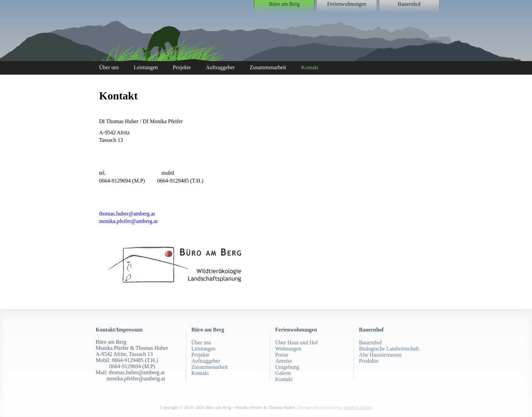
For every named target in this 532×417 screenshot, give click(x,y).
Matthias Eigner (358, 407)
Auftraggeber (220, 67)
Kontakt (310, 67)
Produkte (369, 361)
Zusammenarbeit (268, 67)
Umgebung (287, 367)
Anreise (284, 361)
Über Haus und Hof (297, 343)
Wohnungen (288, 349)
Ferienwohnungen (347, 4)
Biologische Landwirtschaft (389, 349)
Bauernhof (409, 4)
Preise (282, 355)
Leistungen (146, 67)
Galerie (283, 373)
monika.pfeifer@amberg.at (128, 221)
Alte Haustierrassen (380, 355)
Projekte (182, 67)
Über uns (109, 67)
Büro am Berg (284, 4)
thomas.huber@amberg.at (127, 214)
